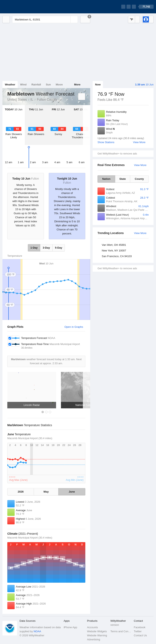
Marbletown (62, 99)
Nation (106, 179)
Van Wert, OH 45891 (114, 245)
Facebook (140, 627)
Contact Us (140, 635)
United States (17, 100)
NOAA (37, 631)
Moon (59, 85)
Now (98, 85)
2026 (21, 492)
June (72, 492)
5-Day (59, 248)
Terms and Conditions (121, 631)
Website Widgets (97, 631)
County (139, 179)
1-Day (34, 248)
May (46, 492)
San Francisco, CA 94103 (117, 256)
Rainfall (36, 85)
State (122, 179)
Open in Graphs (74, 327)
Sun (48, 85)
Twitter (138, 631)
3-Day (46, 248)
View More (139, 142)
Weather (10, 85)
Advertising (93, 639)
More (77, 85)
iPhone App (70, 627)
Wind (23, 85)
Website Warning (97, 635)
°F (132, 19)
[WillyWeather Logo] (22, 7)
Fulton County (47, 100)
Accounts (92, 627)
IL (32, 100)
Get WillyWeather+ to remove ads (117, 154)
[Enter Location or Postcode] (45, 19)
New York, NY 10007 (114, 251)
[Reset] (67, 19)
